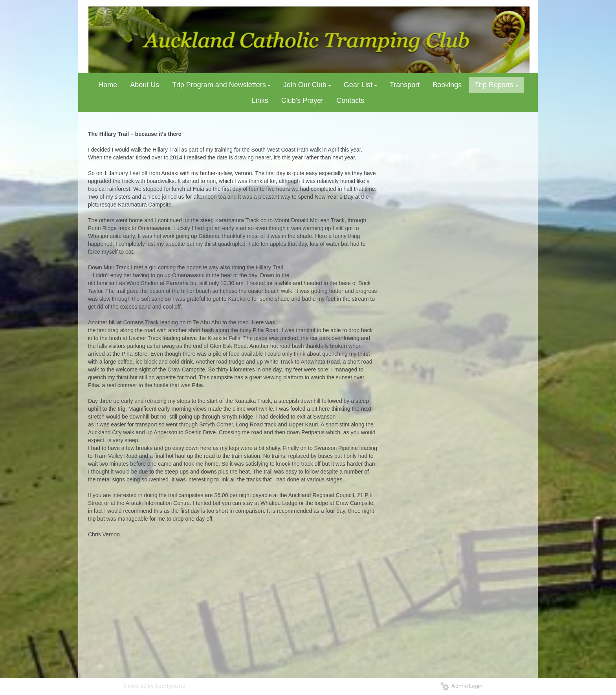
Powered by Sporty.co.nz (155, 686)
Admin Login (461, 686)
